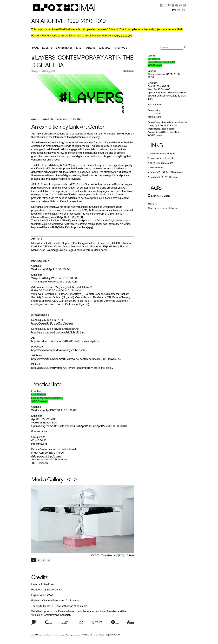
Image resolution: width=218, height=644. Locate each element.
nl (184, 11)
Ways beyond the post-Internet (163, 208)
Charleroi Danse (40, 217)
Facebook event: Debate (161, 158)
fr (179, 11)
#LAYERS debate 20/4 (160, 163)
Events (47, 48)
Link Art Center (159, 196)
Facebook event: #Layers (161, 154)
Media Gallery (63, 119)
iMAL (35, 48)
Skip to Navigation (183, 2)
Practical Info (47, 119)
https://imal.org (123, 36)
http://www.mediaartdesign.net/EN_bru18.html (58, 332)
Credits (76, 119)
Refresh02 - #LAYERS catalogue (165, 172)
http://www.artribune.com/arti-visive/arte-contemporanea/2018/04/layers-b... (76, 359)
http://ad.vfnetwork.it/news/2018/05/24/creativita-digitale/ (65, 341)
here (90, 228)
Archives (120, 48)
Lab (79, 48)
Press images (156, 168)
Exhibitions (129, 71)
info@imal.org (39, 444)
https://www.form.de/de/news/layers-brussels (58, 350)
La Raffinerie (38, 395)
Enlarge (130, 555)
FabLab (90, 48)
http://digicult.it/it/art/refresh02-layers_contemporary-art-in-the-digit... (72, 368)
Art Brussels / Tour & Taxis (46, 456)
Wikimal (104, 48)
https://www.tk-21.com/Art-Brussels (52, 324)
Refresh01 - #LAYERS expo (163, 177)
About (34, 119)
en (174, 11)
